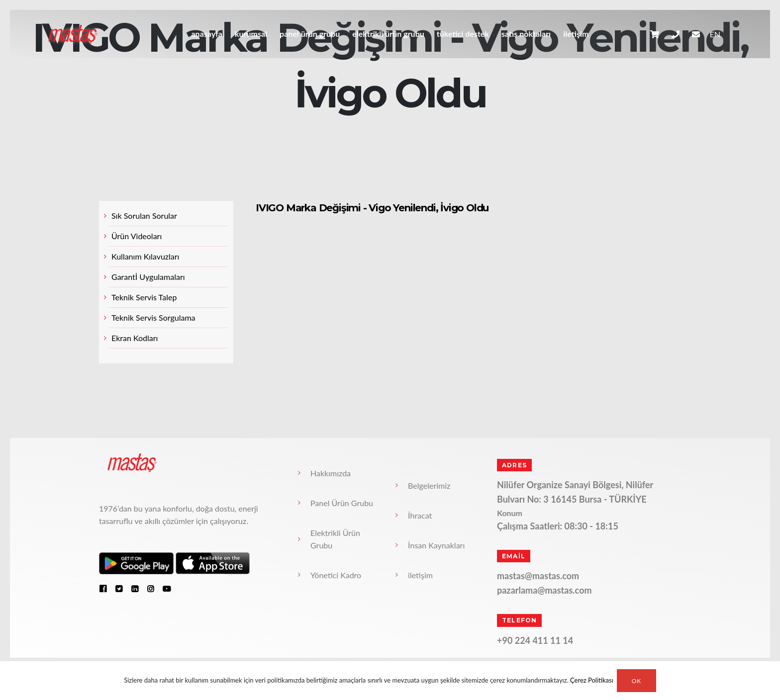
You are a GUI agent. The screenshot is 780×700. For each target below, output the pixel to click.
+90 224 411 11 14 (535, 640)
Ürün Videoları (137, 236)
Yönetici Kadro (336, 575)
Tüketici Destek (463, 34)
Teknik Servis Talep (144, 297)
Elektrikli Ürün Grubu (388, 34)
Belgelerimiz (429, 485)
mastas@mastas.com (538, 576)
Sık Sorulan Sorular (144, 216)
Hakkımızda (331, 473)
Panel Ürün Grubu (310, 34)
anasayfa (206, 34)
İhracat (420, 515)
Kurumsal (251, 34)
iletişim (576, 34)
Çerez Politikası (592, 681)
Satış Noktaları (526, 34)
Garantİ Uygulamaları (148, 277)
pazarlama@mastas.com (544, 590)
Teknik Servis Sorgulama (153, 317)
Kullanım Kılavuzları (145, 256)
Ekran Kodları (135, 338)
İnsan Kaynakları (436, 545)
